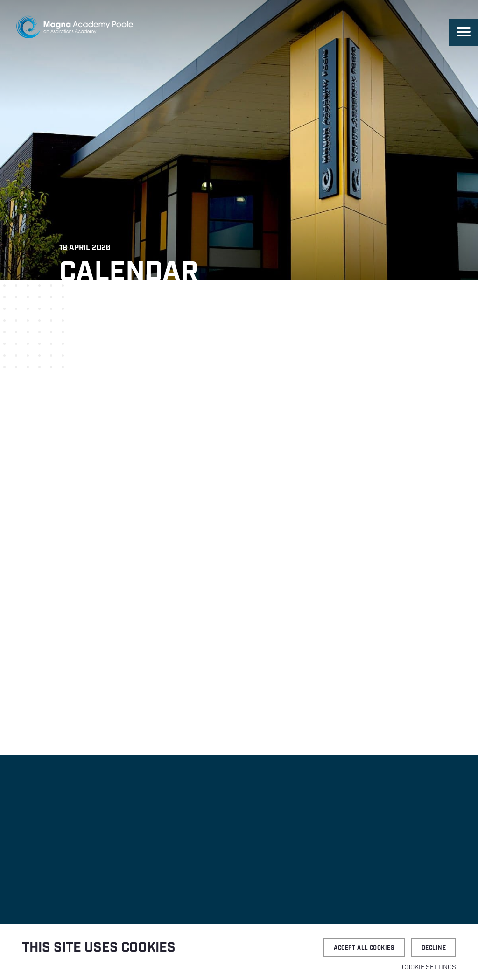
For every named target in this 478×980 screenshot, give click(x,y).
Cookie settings (429, 967)
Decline (434, 948)
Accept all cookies (364, 948)
